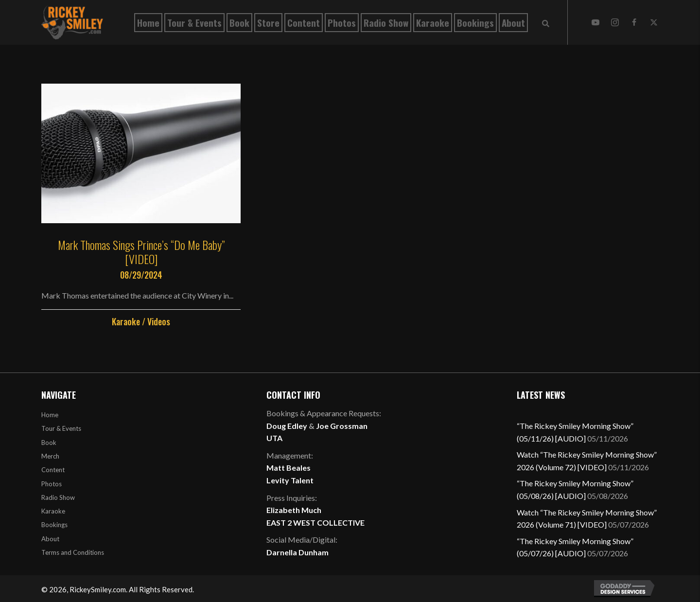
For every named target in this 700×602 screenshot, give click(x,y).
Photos (52, 484)
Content (53, 470)
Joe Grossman (342, 426)
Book (49, 443)
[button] (595, 22)
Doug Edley (287, 426)
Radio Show (58, 497)
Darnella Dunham (297, 552)
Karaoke (126, 321)
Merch (50, 456)
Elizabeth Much (294, 510)
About (50, 539)
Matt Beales (289, 468)
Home (50, 415)
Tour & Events (61, 428)
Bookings (54, 525)
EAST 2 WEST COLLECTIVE (315, 522)
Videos (159, 321)
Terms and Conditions (73, 552)
